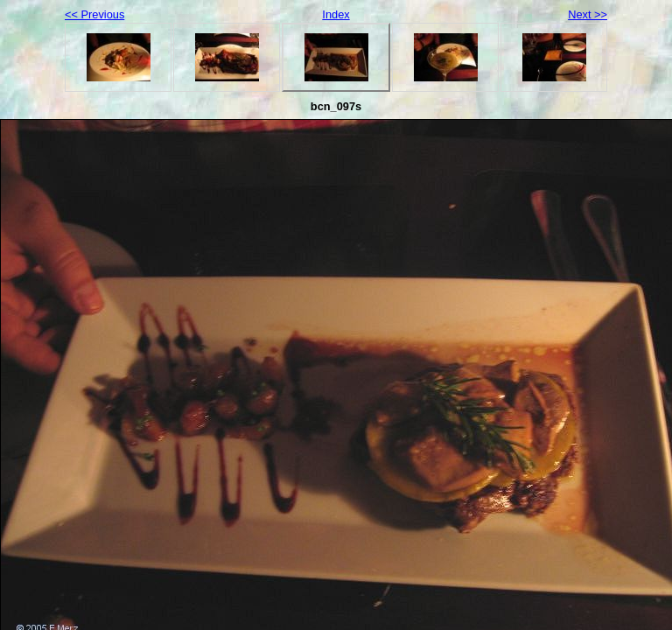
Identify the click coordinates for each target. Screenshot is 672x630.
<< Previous (94, 14)
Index (336, 14)
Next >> (588, 14)
